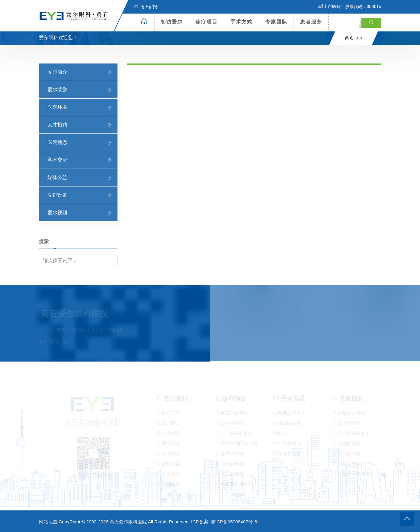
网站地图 (48, 522)
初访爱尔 (172, 22)
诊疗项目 (207, 22)
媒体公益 (57, 177)
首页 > (352, 38)
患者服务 (311, 22)
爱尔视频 (57, 212)
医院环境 (57, 107)
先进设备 (57, 195)
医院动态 (57, 142)
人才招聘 (57, 124)
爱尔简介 (57, 72)
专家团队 (276, 22)
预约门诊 (146, 7)
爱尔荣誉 (57, 89)
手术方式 (241, 22)
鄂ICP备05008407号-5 (234, 522)
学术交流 (57, 160)
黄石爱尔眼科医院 (128, 522)
